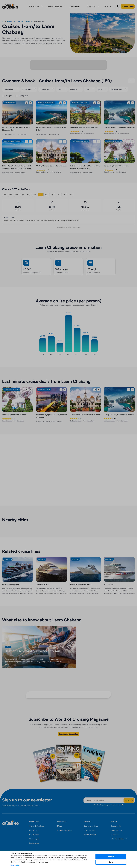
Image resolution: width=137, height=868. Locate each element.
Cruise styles (34, 836)
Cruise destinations (37, 823)
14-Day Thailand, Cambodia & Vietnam (120, 124)
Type (101, 86)
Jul (40, 192)
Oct (58, 192)
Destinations (75, 5)
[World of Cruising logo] (13, 5)
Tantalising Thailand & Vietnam (116, 163)
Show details (15, 865)
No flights (9, 93)
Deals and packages (59, 5)
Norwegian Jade (42, 131)
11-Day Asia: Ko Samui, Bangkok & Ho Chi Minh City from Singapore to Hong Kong (17, 165)
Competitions (116, 827)
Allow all (111, 856)
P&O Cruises (108, 581)
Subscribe (129, 797)
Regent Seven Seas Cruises (80, 581)
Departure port (118, 86)
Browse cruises (128, 5)
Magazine (99, 5)
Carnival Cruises (42, 581)
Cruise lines (27, 86)
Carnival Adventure (9, 131)
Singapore (24, 131)
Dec (70, 192)
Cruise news (116, 823)
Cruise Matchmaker (64, 827)
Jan (5, 192)
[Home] (3, 18)
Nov (64, 192)
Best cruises (34, 840)
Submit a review (90, 831)
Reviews (87, 819)
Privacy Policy (120, 802)
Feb (11, 192)
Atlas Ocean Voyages (11, 581)
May (29, 192)
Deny (111, 862)
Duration (74, 86)
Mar (17, 192)
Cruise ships (45, 86)
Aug (46, 192)
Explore (114, 819)
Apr (23, 192)
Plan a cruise (42, 5)
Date (60, 86)
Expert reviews (89, 827)
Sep (52, 192)
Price (89, 86)
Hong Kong (125, 130)
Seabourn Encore (76, 130)
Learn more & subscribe (69, 731)
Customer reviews (91, 823)
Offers (59, 823)
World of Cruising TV (119, 836)
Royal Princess (109, 169)
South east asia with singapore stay (84, 124)
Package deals (24, 93)
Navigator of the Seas (43, 418)
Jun (35, 192)
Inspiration (87, 5)
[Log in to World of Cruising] (118, 5)
